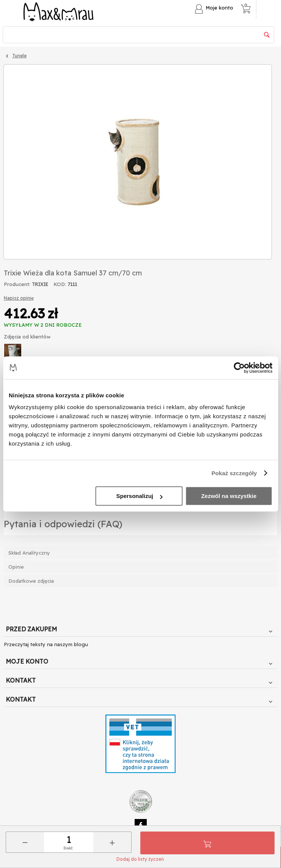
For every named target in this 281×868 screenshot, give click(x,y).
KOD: (60, 284)
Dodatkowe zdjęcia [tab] (31, 581)
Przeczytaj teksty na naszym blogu (46, 644)
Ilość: (68, 848)
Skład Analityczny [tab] (29, 553)
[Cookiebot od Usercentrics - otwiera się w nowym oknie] (239, 368)
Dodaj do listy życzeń (140, 859)
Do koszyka (207, 843)
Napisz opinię (19, 298)
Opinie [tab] (16, 567)
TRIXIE (40, 284)
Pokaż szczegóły (234, 473)
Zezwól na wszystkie (229, 496)
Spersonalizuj (139, 496)
